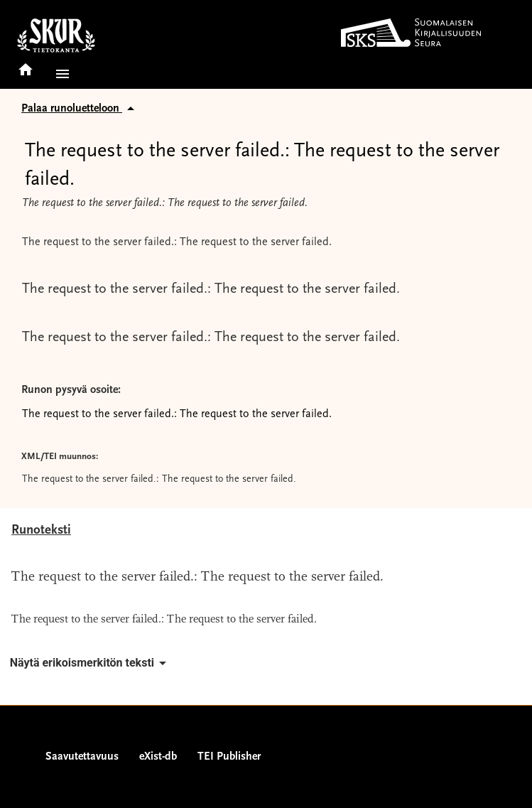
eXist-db (158, 757)
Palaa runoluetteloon (80, 109)
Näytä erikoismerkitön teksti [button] (91, 663)
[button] (60, 74)
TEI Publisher (229, 757)
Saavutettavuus (82, 757)
